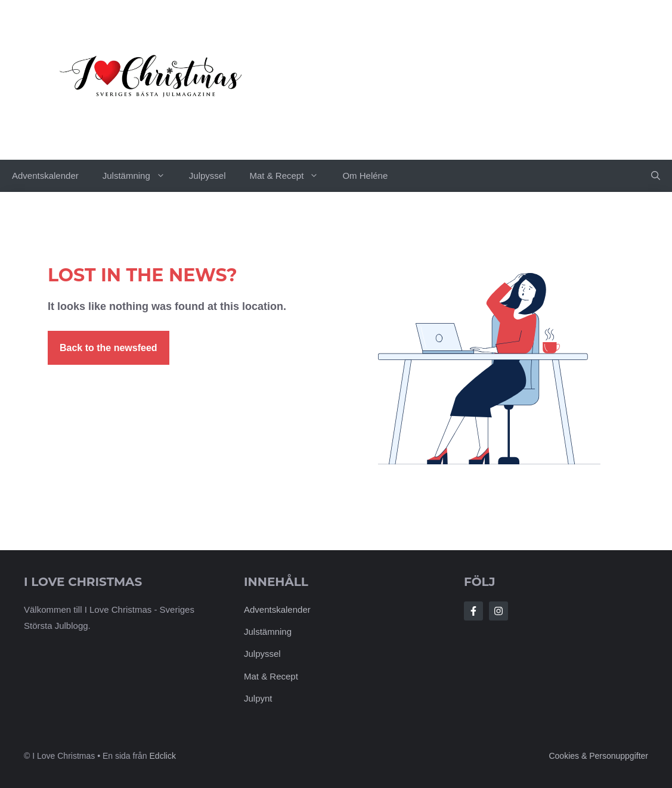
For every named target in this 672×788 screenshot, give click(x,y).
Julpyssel (208, 176)
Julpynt (258, 698)
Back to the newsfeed (109, 348)
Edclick (163, 756)
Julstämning (140, 176)
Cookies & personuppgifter (598, 756)
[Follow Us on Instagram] (498, 611)
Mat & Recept (290, 176)
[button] (656, 176)
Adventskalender (45, 176)
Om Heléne (365, 176)
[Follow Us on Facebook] (473, 611)
